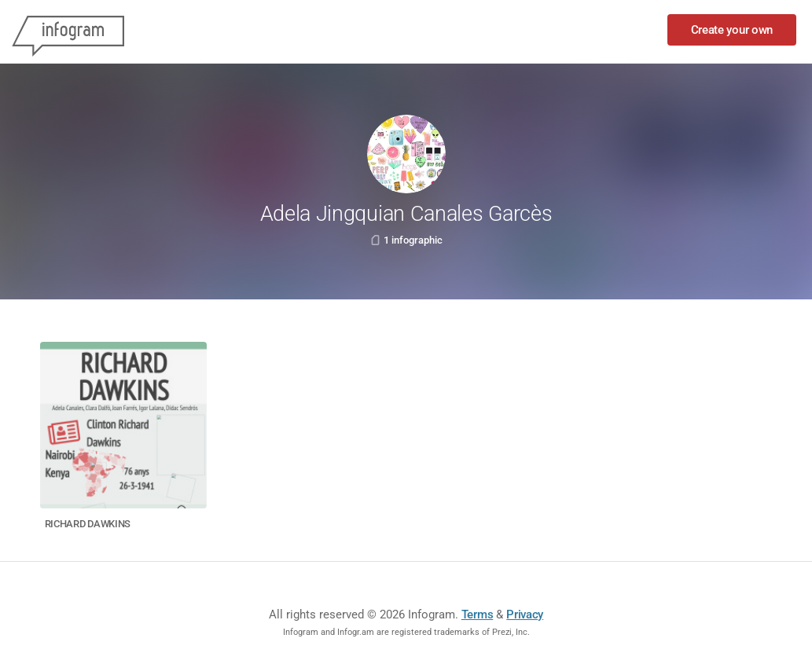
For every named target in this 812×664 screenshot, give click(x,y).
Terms (478, 614)
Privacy (525, 614)
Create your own (732, 30)
